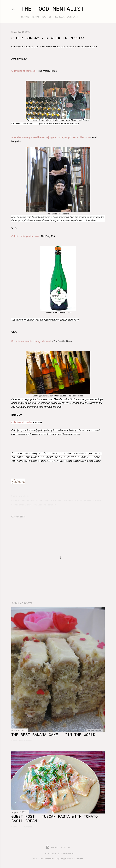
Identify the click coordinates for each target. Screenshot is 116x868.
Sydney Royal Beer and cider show (41, 505)
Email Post (24, 496)
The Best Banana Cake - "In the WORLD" (55, 735)
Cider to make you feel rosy (25, 236)
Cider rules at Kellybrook (24, 71)
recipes (46, 17)
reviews (59, 17)
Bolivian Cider (42, 500)
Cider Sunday (80, 500)
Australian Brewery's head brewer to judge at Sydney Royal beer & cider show (51, 137)
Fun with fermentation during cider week (31, 341)
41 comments (25, 827)
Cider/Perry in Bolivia (22, 422)
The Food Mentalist (53, 9)
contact (72, 17)
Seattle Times (17, 505)
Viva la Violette (76, 859)
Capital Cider (55, 500)
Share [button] (14, 496)
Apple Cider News (26, 500)
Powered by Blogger (58, 847)
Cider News (68, 500)
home (25, 17)
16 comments (25, 741)
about (35, 17)
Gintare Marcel (67, 853)
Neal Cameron (94, 500)
